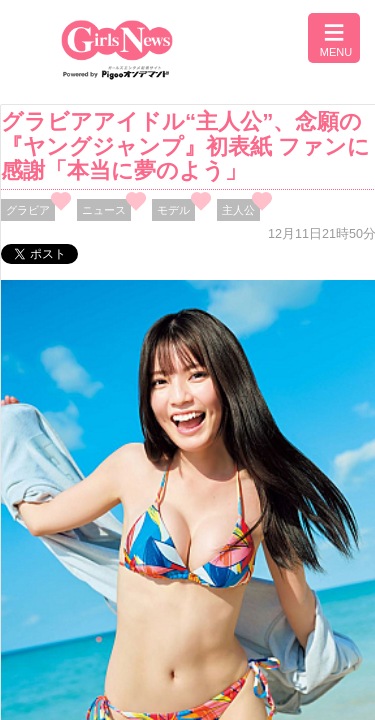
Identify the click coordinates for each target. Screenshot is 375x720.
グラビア (28, 210)
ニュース (104, 210)
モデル (173, 210)
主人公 (238, 210)
